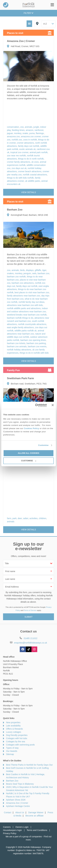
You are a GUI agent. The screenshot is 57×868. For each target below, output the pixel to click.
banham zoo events (37, 346)
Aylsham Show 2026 (16, 800)
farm (9, 518)
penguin (27, 273)
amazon (30, 130)
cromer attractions (25, 143)
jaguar (10, 133)
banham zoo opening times (33, 340)
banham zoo (43, 273)
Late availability (13, 726)
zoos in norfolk (30, 140)
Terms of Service (30, 610)
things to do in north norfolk (31, 159)
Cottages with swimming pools (20, 745)
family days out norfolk (28, 146)
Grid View (29, 24)
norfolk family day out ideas (31, 302)
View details (28, 192)
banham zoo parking (36, 343)
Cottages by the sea (16, 742)
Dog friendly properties (17, 735)
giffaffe (38, 270)
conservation (13, 127)
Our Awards (12, 751)
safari (26, 518)
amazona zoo (13, 136)
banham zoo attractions (23, 283)
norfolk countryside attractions (32, 324)
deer (20, 518)
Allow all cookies (28, 453)
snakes (10, 273)
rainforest (39, 130)
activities (34, 518)
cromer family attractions (19, 162)
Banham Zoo (12, 781)
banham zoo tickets (16, 343)
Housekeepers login (12, 830)
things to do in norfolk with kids (34, 353)
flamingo (40, 133)
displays (30, 270)
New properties (13, 722)
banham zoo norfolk (16, 277)
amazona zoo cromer (31, 136)
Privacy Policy (10, 833)
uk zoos (35, 162)
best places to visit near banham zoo (32, 292)
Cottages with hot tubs (17, 738)
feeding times (18, 130)
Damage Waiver (36, 812)
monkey (18, 133)
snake (25, 133)
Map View (37, 24)
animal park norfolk (39, 152)
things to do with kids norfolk (20, 178)
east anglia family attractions (20, 327)
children (42, 518)
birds (22, 270)
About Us (20, 812)
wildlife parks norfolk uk (26, 331)
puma (32, 133)
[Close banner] (53, 405)
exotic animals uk (27, 149)
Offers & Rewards (14, 729)
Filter (28, 13)
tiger (44, 270)
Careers (7, 827)
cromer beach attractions (30, 171)
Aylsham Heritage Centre (18, 806)
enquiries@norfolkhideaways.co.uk (31, 643)
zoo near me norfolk (16, 156)
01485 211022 (6, 5)
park (15, 518)
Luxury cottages (14, 732)
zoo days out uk (19, 168)
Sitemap (10, 754)
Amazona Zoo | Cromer (17, 803)
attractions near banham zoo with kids (25, 305)
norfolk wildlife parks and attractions (24, 308)
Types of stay (12, 748)
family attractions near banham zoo (24, 296)
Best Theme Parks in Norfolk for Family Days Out (29, 765)
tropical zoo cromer (19, 152)
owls (34, 273)
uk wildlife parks (33, 181)
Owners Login (22, 827)
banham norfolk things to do (20, 318)
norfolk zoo (17, 140)
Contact (8, 812)
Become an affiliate (35, 816)
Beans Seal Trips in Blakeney (20, 784)
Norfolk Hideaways (29, 5)
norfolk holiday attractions (19, 350)
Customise (43, 445)
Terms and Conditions (37, 830)
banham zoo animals (17, 346)
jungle (36, 127)
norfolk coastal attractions (35, 175)
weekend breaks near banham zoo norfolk (27, 315)
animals (29, 127)
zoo (22, 127)
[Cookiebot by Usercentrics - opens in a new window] (35, 405)
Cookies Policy (31, 428)
